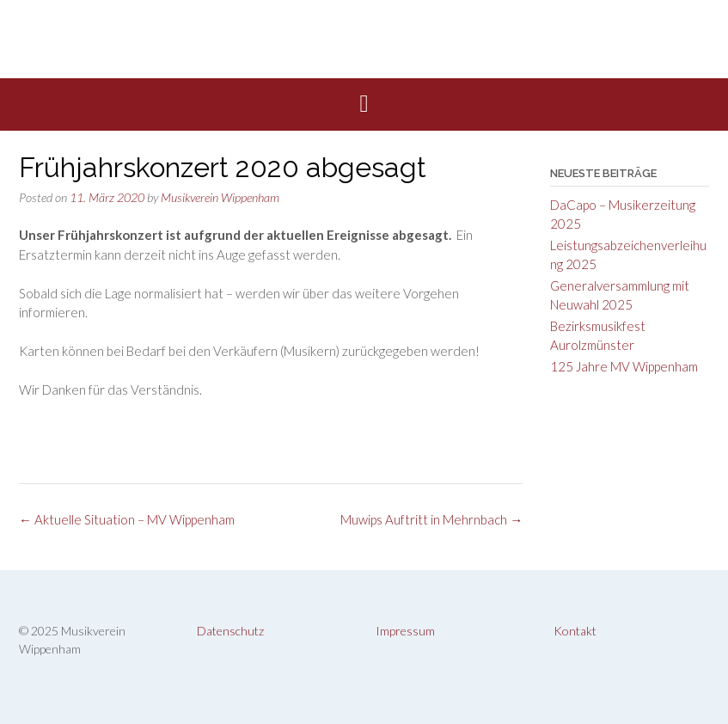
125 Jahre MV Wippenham (624, 366)
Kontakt (575, 631)
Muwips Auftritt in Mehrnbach (431, 519)
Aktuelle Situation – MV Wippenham (127, 519)
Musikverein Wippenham (220, 197)
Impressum (405, 631)
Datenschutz (230, 631)
